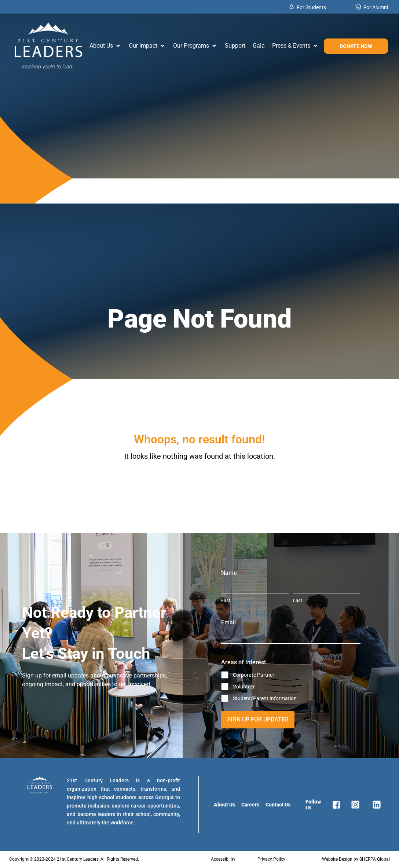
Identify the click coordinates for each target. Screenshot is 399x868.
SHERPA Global (375, 859)
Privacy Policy (271, 859)
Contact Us (278, 805)
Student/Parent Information (265, 698)
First (226, 600)
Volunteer (244, 687)
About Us (224, 805)
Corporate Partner (254, 675)
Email (230, 623)
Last (298, 600)
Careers (250, 805)
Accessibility (223, 859)
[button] (105, 46)
